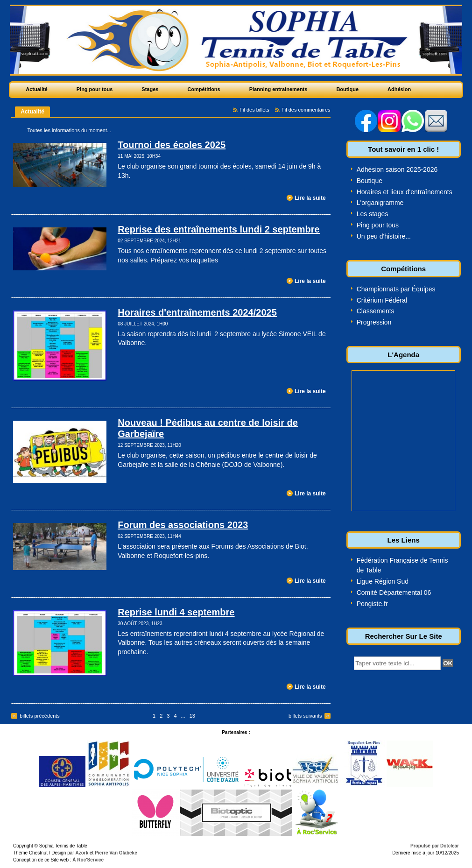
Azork (82, 853)
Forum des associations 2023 (183, 525)
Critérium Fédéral (382, 300)
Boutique (370, 181)
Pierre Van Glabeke (116, 853)
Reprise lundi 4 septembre (176, 612)
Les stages (373, 214)
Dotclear (450, 846)
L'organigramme (380, 203)
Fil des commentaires (306, 110)
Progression (374, 322)
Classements (376, 311)
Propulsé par (425, 846)
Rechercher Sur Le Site (404, 636)
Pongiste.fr (372, 604)
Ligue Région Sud (383, 581)
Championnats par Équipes (396, 289)
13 (192, 716)
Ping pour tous (378, 225)
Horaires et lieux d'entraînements (405, 192)
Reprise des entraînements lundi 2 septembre (218, 229)
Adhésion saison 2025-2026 (397, 169)
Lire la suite (310, 198)
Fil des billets (254, 110)
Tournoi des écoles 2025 (172, 145)
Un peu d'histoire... (384, 236)
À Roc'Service (88, 860)
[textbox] (397, 663)
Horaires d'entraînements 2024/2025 (197, 312)
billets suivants (305, 716)
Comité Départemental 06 (394, 593)
